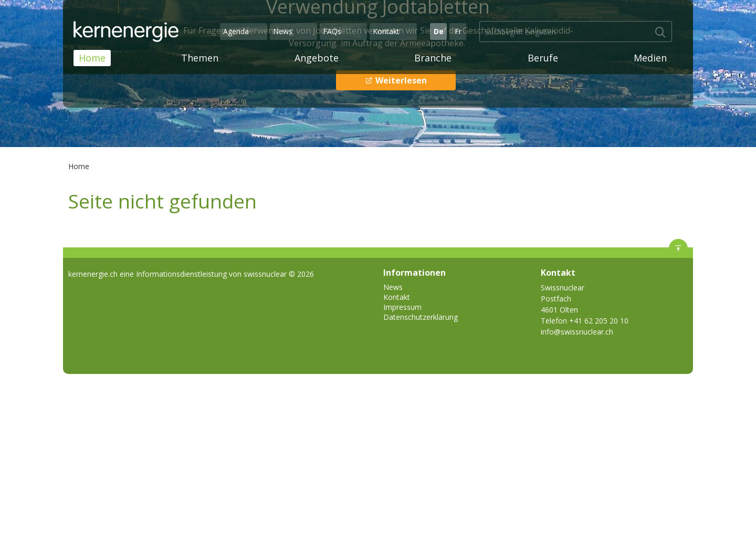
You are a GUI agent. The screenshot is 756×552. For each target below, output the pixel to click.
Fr (458, 31)
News (283, 31)
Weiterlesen (400, 80)
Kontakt (386, 31)
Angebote (317, 58)
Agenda (236, 31)
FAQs (332, 31)
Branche (433, 58)
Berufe (543, 58)
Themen (200, 58)
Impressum (402, 307)
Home (92, 58)
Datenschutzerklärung (421, 317)
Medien (650, 58)
